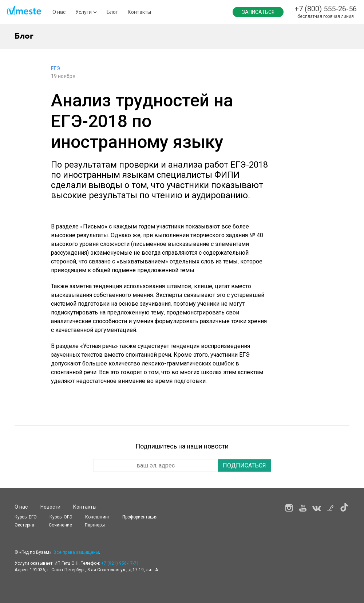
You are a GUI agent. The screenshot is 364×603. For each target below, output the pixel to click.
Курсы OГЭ (61, 517)
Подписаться (244, 465)
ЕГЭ (56, 68)
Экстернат (25, 525)
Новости (50, 507)
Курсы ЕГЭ (26, 517)
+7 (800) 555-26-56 (326, 9)
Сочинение (60, 525)
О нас (59, 12)
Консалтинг (97, 517)
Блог (112, 12)
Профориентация (140, 517)
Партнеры (95, 525)
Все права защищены (76, 552)
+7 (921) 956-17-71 (120, 563)
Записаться (258, 12)
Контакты (139, 12)
